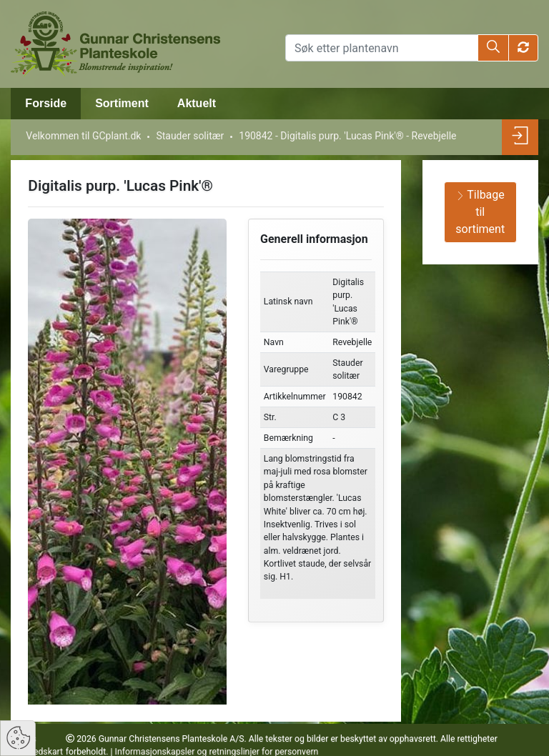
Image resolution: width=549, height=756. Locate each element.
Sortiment (122, 103)
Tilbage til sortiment (480, 212)
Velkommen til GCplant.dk (83, 136)
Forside (46, 103)
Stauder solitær (190, 136)
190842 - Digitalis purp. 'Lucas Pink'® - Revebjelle (347, 136)
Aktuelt (197, 103)
